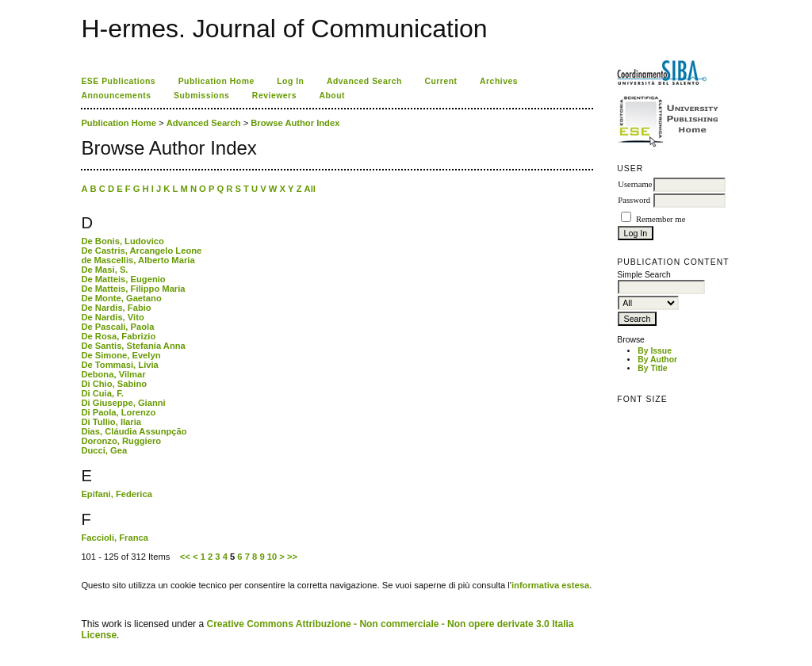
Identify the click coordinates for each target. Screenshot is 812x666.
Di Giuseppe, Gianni (123, 403)
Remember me (661, 219)
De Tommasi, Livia (119, 365)
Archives (499, 81)
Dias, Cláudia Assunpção (134, 431)
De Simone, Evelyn (121, 355)
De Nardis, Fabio (116, 308)
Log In (290, 81)
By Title (652, 368)
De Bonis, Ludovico (122, 241)
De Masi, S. (104, 270)
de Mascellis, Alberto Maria (138, 260)
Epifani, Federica (117, 494)
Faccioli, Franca (115, 538)
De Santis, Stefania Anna (133, 346)
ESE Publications (118, 81)
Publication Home (216, 81)
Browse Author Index (295, 123)
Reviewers (274, 96)
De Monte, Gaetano (121, 298)
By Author (657, 360)
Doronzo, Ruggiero (121, 441)
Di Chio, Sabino (114, 384)
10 (272, 557)
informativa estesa (550, 585)
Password (634, 200)
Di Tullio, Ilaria (111, 422)
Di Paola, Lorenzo (118, 412)
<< (185, 557)
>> (292, 557)
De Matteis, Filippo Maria (133, 289)
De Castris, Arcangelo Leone (141, 251)
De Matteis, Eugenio (123, 279)
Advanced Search (364, 81)
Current (440, 81)
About (332, 96)
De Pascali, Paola (117, 327)
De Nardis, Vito (112, 317)
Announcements (116, 96)
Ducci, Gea (104, 450)
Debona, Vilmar (113, 374)
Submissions (201, 96)
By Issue (655, 351)
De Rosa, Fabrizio (118, 336)
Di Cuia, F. (102, 393)
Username (635, 184)
